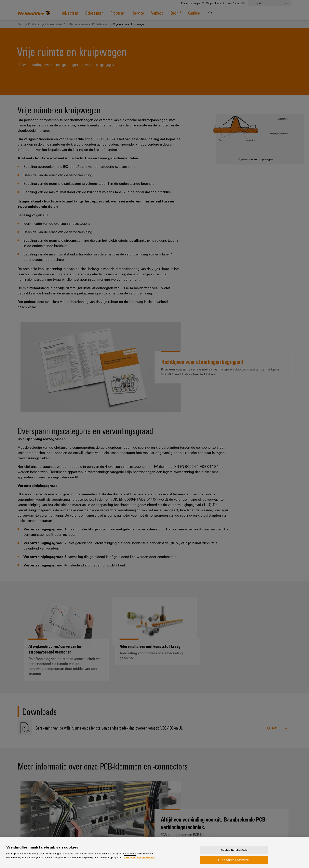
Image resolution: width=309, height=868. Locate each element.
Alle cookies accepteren (234, 863)
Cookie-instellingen (234, 852)
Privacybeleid (146, 860)
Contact (130, 860)
